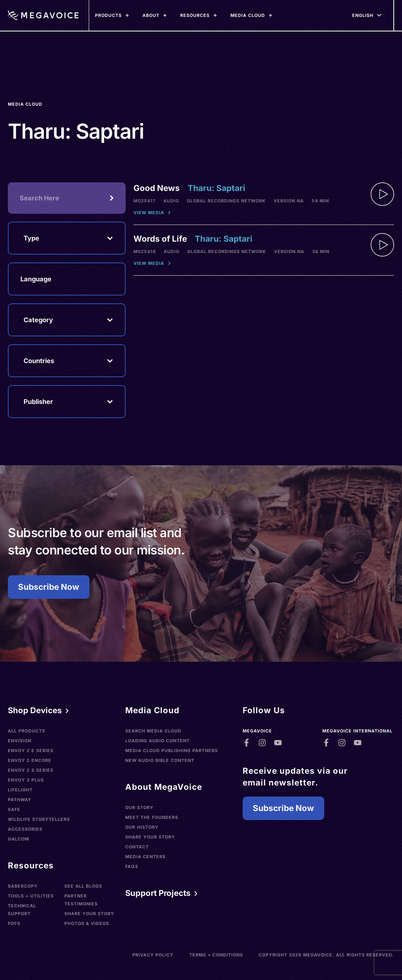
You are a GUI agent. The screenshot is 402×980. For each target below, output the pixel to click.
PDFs (14, 923)
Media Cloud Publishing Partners (172, 751)
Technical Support (22, 910)
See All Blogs (83, 886)
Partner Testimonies (81, 900)
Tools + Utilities (31, 896)
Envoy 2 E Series (31, 751)
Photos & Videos (87, 923)
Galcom (18, 839)
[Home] (43, 15)
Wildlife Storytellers (39, 819)
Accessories (25, 829)
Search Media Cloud (153, 731)
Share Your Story (89, 914)
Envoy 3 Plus (26, 780)
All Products (26, 731)
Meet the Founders (152, 817)
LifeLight (20, 790)
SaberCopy (23, 886)
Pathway (20, 800)
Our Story (139, 807)
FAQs (132, 866)
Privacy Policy (153, 955)
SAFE (14, 809)
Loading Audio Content (157, 741)
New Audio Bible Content (160, 760)
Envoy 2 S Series (31, 770)
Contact (137, 847)
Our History (142, 827)
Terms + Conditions (216, 955)
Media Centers (145, 857)
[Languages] (363, 15)
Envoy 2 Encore (30, 760)
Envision (20, 741)
